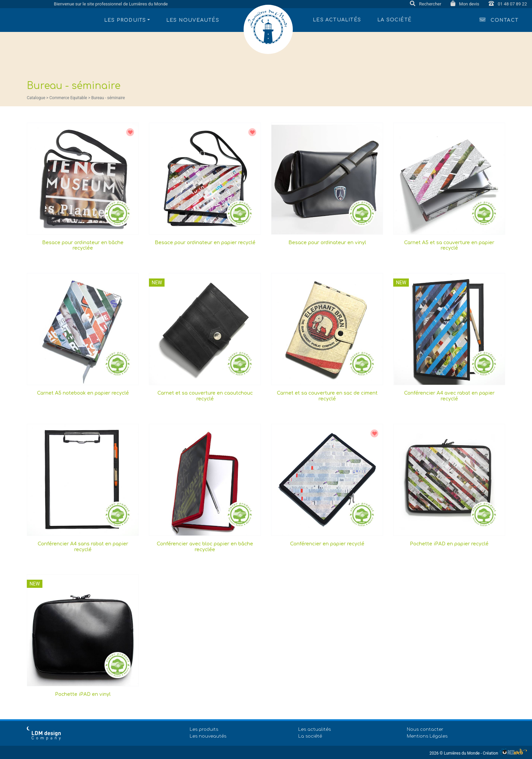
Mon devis (465, 4)
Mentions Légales (427, 736)
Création (505, 753)
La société (394, 20)
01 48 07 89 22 (508, 4)
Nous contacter (425, 729)
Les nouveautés (193, 20)
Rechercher (426, 4)
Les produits (204, 729)
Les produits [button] (125, 20)
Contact (499, 20)
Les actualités (337, 20)
